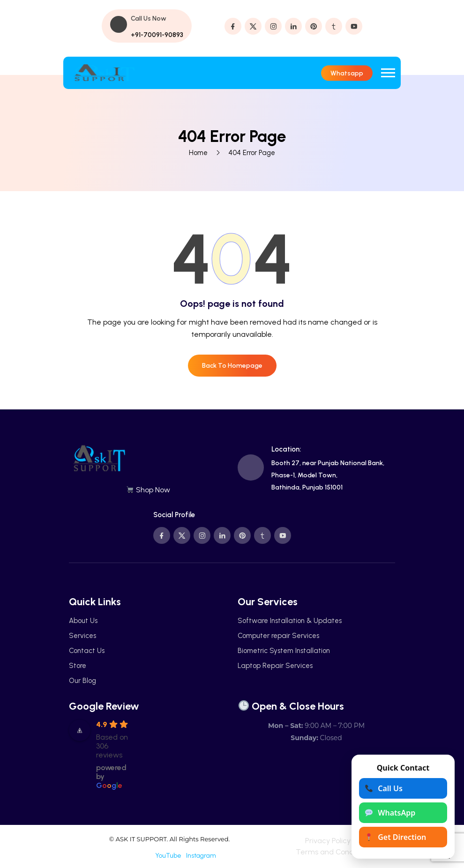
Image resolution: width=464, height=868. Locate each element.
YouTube (168, 856)
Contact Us (87, 651)
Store (78, 666)
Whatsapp (347, 73)
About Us (83, 621)
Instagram (201, 856)
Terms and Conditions (333, 852)
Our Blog (82, 681)
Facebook (137, 856)
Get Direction (396, 837)
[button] (388, 73)
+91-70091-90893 (157, 35)
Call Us (384, 788)
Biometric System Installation (284, 651)
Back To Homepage (232, 366)
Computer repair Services (278, 636)
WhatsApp (390, 813)
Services (82, 636)
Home (198, 153)
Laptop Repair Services (275, 666)
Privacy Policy (328, 841)
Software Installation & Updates (290, 621)
